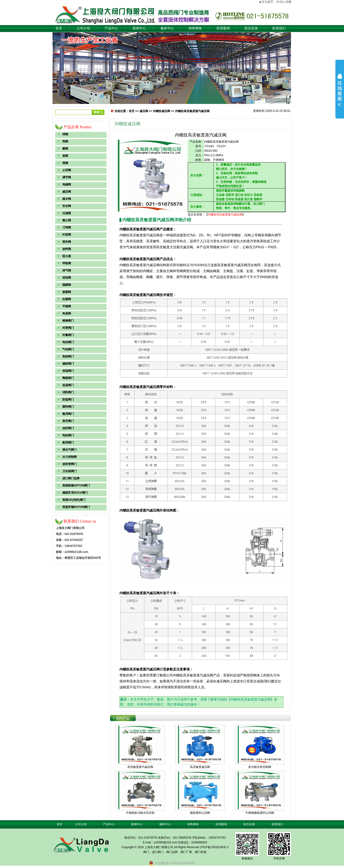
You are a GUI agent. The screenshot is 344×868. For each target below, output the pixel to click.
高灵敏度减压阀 (200, 767)
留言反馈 (251, 28)
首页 (59, 28)
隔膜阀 (67, 285)
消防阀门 (68, 392)
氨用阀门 (68, 414)
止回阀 (67, 170)
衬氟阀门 (68, 335)
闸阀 (65, 141)
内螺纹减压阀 (161, 111)
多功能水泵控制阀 (260, 767)
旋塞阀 (67, 292)
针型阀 (67, 235)
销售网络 (195, 28)
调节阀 (67, 177)
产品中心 (111, 28)
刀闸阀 (67, 227)
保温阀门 (68, 371)
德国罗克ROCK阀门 (75, 493)
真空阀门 (68, 421)
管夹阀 (67, 242)
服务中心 (167, 28)
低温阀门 (68, 385)
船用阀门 (68, 442)
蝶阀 (65, 149)
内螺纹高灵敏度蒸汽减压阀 (192, 111)
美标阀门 (68, 356)
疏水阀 (67, 199)
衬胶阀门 (68, 328)
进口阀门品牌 (71, 478)
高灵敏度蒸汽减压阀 (140, 767)
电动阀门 (68, 342)
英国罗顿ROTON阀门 (76, 507)
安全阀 (67, 206)
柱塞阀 (67, 299)
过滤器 (67, 213)
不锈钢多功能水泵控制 (140, 813)
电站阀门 (68, 435)
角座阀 (67, 313)
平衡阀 (67, 306)
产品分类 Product (78, 127)
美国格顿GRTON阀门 (76, 485)
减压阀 (67, 192)
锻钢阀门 (68, 321)
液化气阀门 (70, 450)
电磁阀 (67, 184)
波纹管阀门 (70, 464)
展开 (340, 90)
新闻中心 (139, 28)
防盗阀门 (68, 399)
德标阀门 (68, 364)
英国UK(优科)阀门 (74, 500)
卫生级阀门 (70, 471)
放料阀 (67, 249)
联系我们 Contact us (80, 521)
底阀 (65, 156)
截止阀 (67, 220)
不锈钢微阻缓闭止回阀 (260, 813)
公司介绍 (83, 28)
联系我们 (279, 28)
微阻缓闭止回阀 (200, 813)
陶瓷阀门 (68, 378)
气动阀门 (68, 349)
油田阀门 (68, 428)
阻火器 (67, 256)
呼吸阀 (67, 263)
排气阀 (67, 270)
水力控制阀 (70, 457)
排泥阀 (67, 278)
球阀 (65, 134)
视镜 (65, 163)
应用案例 (223, 28)
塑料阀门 (68, 407)
